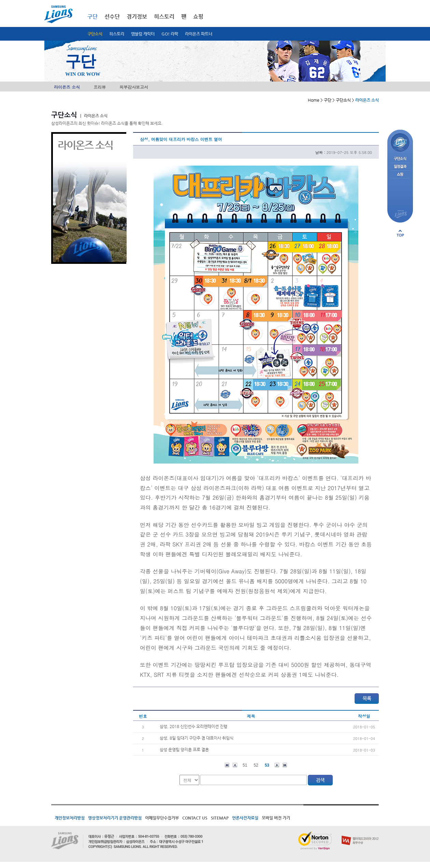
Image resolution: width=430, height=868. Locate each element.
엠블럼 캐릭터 (143, 34)
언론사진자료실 (245, 818)
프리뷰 (100, 87)
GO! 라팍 (170, 34)
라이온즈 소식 (67, 87)
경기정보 (137, 17)
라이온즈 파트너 (199, 34)
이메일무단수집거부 (162, 818)
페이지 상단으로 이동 (400, 233)
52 (256, 765)
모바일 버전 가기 (276, 818)
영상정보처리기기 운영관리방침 (115, 818)
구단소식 (95, 34)
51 (245, 765)
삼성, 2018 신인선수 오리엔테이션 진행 (193, 726)
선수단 (112, 17)
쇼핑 (198, 17)
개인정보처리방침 (70, 818)
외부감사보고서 (134, 87)
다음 (277, 765)
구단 (92, 17)
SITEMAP (220, 818)
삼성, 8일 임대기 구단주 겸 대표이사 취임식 (197, 738)
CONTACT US (195, 818)
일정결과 (400, 167)
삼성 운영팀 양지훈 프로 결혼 (184, 750)
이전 (235, 765)
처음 (227, 765)
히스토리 (117, 34)
